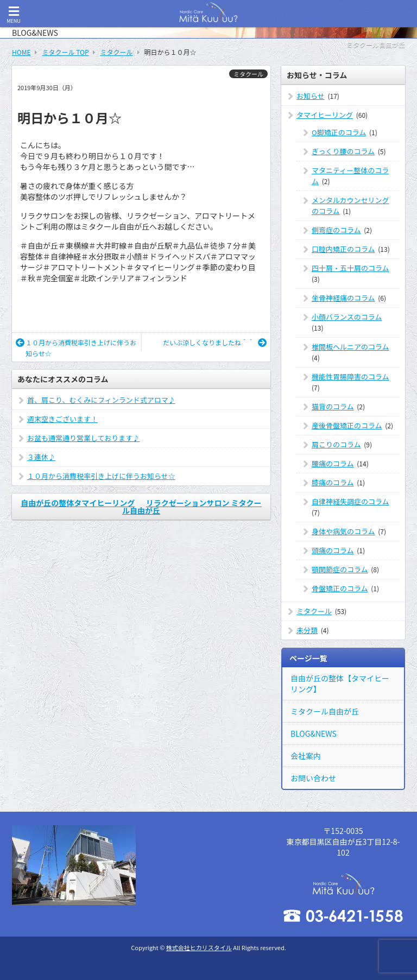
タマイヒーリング (325, 115)
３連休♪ (41, 457)
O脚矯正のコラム (339, 132)
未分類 (307, 630)
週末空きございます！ (62, 419)
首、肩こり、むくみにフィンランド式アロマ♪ (101, 400)
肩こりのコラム (336, 444)
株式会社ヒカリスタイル (199, 947)
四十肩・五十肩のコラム (350, 268)
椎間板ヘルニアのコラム (350, 347)
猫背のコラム (333, 406)
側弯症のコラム (336, 230)
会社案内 (306, 756)
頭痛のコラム (333, 550)
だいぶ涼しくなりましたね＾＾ (215, 342)
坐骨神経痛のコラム (343, 298)
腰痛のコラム (333, 463)
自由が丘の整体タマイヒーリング (78, 503)
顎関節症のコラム (340, 569)
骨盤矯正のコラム (340, 588)
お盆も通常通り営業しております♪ (83, 438)
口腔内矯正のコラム (343, 249)
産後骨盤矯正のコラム (347, 425)
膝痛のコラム (333, 482)
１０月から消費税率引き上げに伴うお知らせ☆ (76, 348)
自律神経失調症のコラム (350, 501)
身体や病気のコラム (343, 531)
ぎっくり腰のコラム (343, 151)
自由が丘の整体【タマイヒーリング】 (340, 684)
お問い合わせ (313, 778)
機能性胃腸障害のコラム (350, 377)
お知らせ (311, 96)
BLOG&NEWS (314, 734)
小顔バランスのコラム (347, 317)
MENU (14, 15)
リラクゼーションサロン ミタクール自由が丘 (192, 507)
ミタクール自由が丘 (325, 711)
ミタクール (248, 74)
